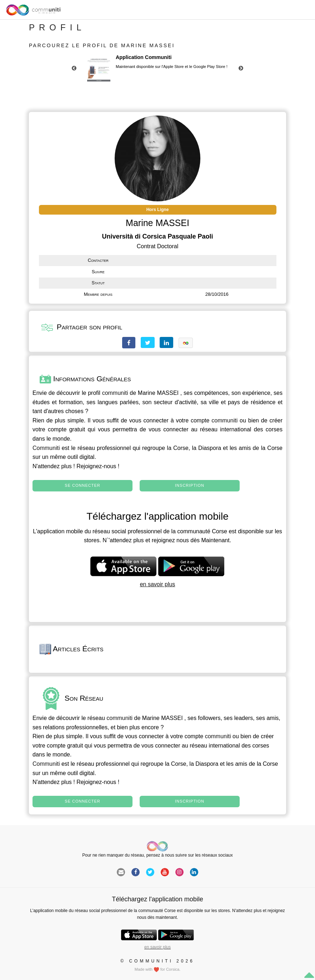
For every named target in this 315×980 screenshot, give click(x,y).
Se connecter (82, 485)
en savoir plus (158, 584)
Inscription (190, 485)
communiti (115, 393)
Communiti (46, 448)
